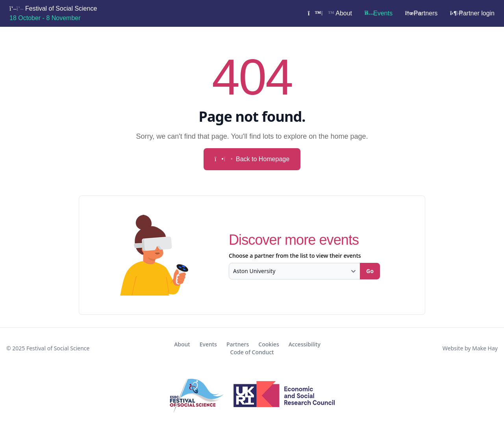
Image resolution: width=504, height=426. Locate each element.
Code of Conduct (252, 352)
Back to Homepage (252, 159)
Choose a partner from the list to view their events (295, 256)
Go (370, 271)
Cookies (269, 344)
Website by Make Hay (470, 348)
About (330, 13)
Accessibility (305, 344)
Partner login (472, 13)
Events (379, 13)
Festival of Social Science (53, 13)
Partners (421, 13)
